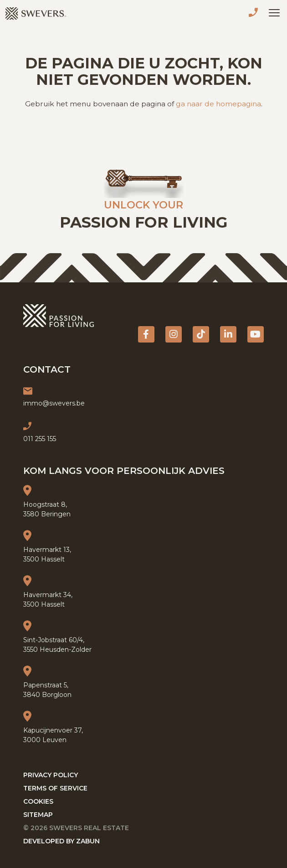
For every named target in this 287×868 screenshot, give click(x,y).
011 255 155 (255, 14)
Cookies (38, 801)
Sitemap (38, 815)
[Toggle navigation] (274, 13)
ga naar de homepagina (218, 104)
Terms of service (55, 788)
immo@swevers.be (54, 403)
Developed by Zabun (61, 841)
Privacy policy (51, 775)
